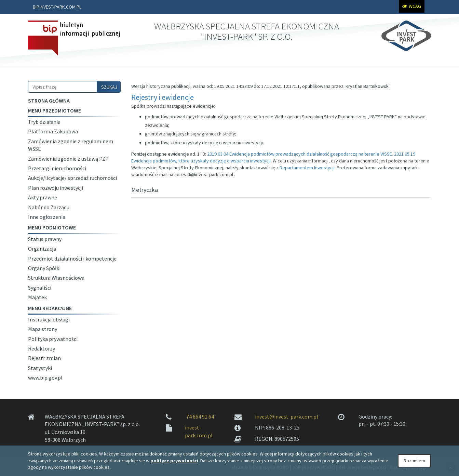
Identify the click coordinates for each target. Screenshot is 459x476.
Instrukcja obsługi (49, 319)
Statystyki (40, 368)
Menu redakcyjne (50, 308)
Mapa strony (43, 329)
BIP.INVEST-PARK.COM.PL (57, 7)
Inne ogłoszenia (47, 217)
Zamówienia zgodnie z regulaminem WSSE (71, 145)
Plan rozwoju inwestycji (56, 188)
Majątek (37, 297)
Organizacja (42, 249)
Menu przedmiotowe (55, 110)
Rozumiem (414, 461)
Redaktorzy (42, 348)
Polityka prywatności (53, 339)
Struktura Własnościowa (56, 278)
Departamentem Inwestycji (307, 168)
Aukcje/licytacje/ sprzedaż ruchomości (72, 178)
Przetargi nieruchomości (57, 168)
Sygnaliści (40, 288)
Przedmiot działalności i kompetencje (72, 259)
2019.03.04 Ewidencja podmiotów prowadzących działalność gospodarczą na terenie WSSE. (300, 154)
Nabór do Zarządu (49, 207)
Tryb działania (44, 122)
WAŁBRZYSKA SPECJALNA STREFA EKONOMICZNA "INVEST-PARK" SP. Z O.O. (247, 31)
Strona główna (49, 101)
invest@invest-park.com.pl (287, 416)
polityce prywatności (174, 461)
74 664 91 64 (200, 416)
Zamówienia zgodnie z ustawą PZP (68, 159)
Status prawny (45, 239)
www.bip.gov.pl (45, 378)
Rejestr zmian (44, 358)
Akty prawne (43, 197)
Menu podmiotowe (52, 227)
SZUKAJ (109, 87)
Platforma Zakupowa (53, 131)
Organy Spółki (44, 268)
